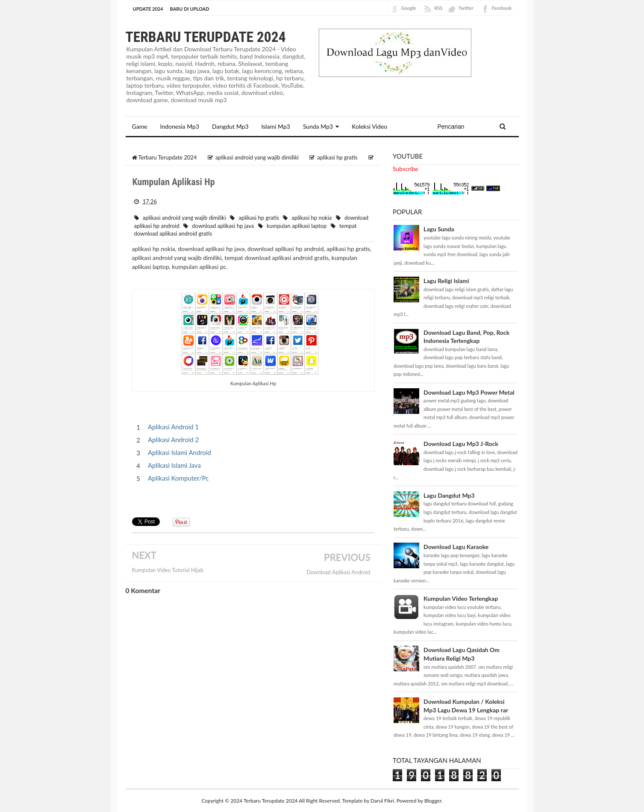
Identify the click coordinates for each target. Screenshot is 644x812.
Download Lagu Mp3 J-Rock (461, 444)
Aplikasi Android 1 (173, 427)
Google (409, 8)
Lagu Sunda (439, 229)
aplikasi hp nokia (312, 218)
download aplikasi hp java (223, 226)
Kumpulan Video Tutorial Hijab (168, 570)
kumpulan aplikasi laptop (297, 226)
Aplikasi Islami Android (179, 452)
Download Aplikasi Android (338, 572)
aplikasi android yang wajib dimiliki (184, 218)
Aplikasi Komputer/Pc (178, 478)
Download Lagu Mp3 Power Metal (469, 392)
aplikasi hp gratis (259, 218)
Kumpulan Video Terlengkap (461, 598)
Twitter (466, 8)
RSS (439, 8)
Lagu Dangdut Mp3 (449, 495)
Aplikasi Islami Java (174, 465)
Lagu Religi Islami (446, 281)
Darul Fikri (382, 801)
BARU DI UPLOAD (190, 9)
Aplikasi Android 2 (173, 440)
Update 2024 (148, 9)
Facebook (502, 8)
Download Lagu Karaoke (456, 547)
